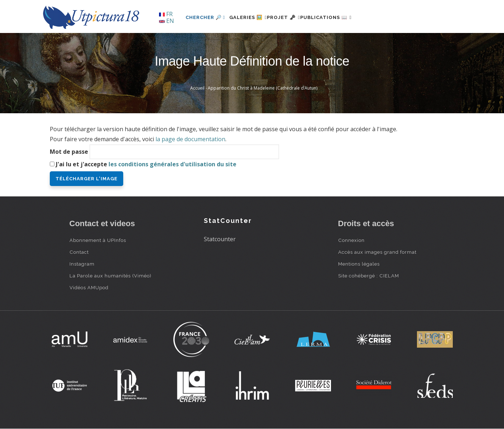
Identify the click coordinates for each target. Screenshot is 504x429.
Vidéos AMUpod (89, 287)
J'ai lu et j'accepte (146, 164)
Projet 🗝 (296, 17)
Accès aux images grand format (377, 252)
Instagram (82, 264)
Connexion (351, 240)
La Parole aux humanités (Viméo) (111, 276)
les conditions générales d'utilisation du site (172, 164)
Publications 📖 (347, 17)
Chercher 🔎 (205, 17)
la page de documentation (190, 139)
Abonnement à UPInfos (98, 240)
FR (166, 14)
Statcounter (220, 239)
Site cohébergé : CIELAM (369, 276)
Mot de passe (69, 152)
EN (167, 21)
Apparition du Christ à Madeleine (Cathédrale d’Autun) (263, 88)
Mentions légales (359, 264)
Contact (79, 252)
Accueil (197, 88)
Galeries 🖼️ (252, 17)
